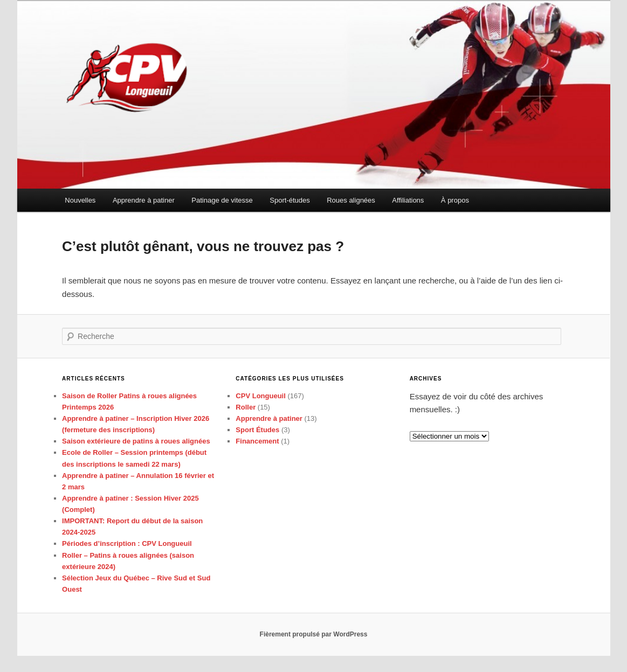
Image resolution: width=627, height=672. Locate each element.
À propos (455, 200)
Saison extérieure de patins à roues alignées (136, 441)
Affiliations (408, 200)
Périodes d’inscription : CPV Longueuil (127, 543)
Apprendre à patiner (144, 200)
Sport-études (290, 200)
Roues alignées (351, 200)
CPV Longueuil (260, 396)
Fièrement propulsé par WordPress (314, 634)
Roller (246, 407)
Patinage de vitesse (222, 200)
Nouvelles (80, 200)
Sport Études (257, 430)
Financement (257, 441)
